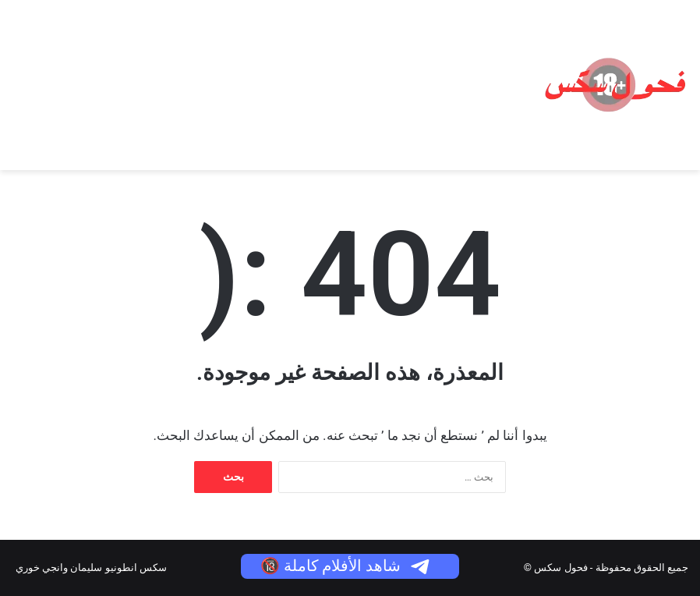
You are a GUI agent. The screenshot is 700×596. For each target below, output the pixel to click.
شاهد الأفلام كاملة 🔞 (346, 566)
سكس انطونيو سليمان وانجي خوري (91, 568)
